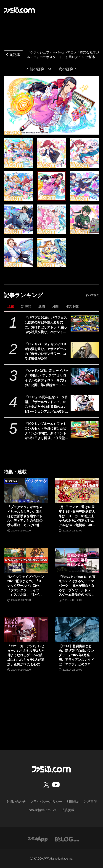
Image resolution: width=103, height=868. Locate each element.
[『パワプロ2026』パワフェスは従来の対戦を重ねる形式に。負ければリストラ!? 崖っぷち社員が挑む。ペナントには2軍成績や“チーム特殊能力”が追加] (85, 323)
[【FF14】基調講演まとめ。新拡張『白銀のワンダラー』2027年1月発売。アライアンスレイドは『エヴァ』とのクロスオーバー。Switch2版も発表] (77, 630)
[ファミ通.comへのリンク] (19, 10)
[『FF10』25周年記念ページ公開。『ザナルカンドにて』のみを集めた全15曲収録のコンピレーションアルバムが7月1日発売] (85, 403)
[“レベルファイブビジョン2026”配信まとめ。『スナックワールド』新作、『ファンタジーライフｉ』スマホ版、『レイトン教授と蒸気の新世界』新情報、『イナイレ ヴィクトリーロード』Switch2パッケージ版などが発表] (26, 560)
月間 (55, 306)
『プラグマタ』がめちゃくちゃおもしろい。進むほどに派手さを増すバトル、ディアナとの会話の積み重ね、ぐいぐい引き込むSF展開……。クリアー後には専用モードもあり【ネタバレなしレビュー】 (25, 516)
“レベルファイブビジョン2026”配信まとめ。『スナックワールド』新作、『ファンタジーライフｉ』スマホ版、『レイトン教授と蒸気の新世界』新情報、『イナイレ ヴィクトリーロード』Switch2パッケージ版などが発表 (26, 586)
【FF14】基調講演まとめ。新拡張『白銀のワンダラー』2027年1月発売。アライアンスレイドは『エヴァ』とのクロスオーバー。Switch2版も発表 (76, 655)
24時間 (26, 306)
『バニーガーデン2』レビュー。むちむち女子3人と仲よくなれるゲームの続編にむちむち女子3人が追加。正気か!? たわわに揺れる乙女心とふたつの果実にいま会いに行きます (26, 655)
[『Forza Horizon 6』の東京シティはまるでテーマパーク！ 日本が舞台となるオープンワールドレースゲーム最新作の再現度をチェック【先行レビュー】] (77, 560)
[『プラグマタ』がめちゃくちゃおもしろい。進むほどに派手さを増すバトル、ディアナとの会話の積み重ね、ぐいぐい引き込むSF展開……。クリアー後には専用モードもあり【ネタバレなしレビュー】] (26, 491)
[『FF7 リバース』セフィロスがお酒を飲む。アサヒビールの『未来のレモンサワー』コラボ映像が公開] (85, 350)
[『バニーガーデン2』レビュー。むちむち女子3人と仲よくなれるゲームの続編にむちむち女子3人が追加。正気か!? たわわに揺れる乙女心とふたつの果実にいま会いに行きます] (26, 630)
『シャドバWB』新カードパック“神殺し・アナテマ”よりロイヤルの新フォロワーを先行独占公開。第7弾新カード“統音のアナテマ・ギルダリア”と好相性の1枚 (46, 378)
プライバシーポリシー (46, 802)
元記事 (13, 55)
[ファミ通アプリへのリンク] (38, 839)
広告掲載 (68, 810)
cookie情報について (43, 810)
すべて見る (92, 295)
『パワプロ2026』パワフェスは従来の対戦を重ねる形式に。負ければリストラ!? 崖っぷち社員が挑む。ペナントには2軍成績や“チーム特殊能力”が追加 (46, 325)
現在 (11, 306)
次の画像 (66, 69)
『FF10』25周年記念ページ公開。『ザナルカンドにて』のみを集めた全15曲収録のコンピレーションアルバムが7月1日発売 (46, 405)
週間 (42, 306)
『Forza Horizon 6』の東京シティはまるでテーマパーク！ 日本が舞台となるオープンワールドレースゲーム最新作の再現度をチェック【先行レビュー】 (77, 586)
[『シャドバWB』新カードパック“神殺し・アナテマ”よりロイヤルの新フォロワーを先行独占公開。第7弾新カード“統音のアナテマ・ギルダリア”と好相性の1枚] (85, 376)
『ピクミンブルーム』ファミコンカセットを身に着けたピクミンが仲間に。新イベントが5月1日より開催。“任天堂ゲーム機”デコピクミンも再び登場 (46, 431)
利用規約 (73, 802)
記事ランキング (23, 295)
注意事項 (90, 802)
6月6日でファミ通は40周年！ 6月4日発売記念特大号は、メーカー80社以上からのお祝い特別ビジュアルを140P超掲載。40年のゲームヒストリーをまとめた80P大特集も (77, 516)
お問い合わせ (16, 802)
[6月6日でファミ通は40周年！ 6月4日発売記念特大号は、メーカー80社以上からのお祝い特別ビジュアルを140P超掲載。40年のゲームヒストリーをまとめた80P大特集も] (77, 491)
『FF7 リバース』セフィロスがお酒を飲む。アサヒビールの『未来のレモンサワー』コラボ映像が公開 (46, 351)
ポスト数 (72, 306)
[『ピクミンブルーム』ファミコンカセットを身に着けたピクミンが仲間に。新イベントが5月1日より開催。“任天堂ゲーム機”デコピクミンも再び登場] (85, 429)
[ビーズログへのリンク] (67, 839)
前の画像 (37, 69)
